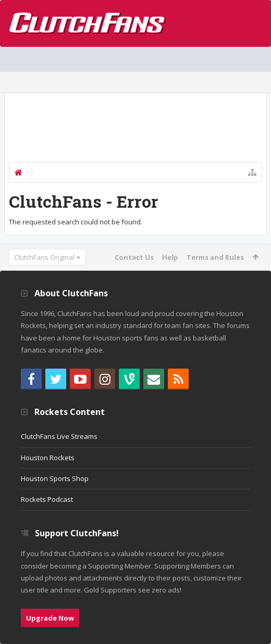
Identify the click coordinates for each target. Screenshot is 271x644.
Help (170, 257)
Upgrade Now (50, 618)
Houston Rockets (48, 458)
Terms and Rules (215, 257)
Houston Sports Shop (55, 478)
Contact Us (134, 257)
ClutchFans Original (44, 257)
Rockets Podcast (47, 499)
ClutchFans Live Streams (59, 436)
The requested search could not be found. (76, 222)
